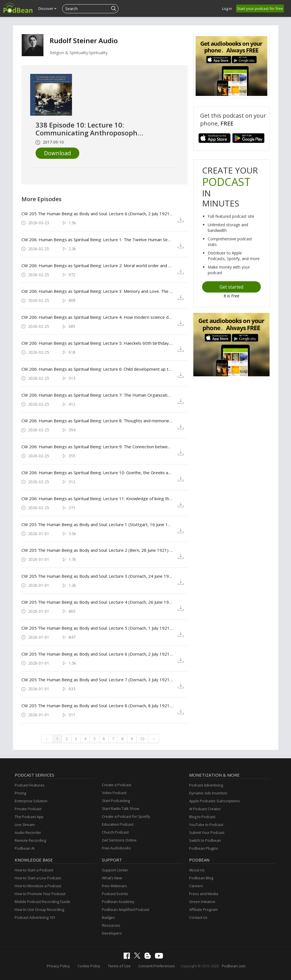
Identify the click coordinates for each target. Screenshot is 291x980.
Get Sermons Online (119, 840)
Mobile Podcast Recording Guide (42, 902)
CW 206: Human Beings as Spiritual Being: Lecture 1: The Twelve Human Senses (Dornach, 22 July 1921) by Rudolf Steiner (97, 239)
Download (57, 153)
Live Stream (25, 825)
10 (142, 739)
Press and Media (204, 894)
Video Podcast (114, 793)
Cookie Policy (89, 966)
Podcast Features (30, 785)
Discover (47, 8)
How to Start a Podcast (34, 870)
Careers (196, 886)
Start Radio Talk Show (121, 808)
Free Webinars (114, 886)
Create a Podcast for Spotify (126, 816)
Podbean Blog (201, 878)
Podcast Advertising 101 (35, 917)
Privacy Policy (58, 966)
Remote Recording (30, 840)
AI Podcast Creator (205, 809)
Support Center (115, 870)
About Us (197, 870)
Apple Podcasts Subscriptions (215, 801)
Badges (108, 917)
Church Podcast (115, 832)
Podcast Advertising (206, 785)
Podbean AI (25, 848)
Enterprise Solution (31, 801)
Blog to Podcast (202, 817)
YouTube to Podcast (206, 825)
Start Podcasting (116, 801)
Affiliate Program (203, 909)
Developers (112, 933)
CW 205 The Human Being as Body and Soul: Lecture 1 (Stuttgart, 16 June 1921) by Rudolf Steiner (97, 524)
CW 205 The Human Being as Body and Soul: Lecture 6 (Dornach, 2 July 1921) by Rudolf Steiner (97, 214)
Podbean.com (234, 966)
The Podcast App (29, 817)
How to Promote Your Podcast (40, 894)
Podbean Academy (118, 902)
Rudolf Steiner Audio (84, 40)
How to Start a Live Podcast (38, 878)
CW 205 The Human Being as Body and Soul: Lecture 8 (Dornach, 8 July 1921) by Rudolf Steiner (97, 706)
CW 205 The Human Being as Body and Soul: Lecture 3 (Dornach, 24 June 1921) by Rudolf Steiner (97, 576)
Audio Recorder (28, 832)
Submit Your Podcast (207, 832)
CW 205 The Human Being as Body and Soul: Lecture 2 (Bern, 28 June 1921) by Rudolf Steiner (97, 550)
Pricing (20, 793)
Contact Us (198, 917)
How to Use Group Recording (39, 909)
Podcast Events (115, 894)
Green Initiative (202, 902)
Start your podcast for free (260, 8)
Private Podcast (28, 809)
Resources (111, 925)
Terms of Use (119, 966)
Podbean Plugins (204, 848)
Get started (231, 287)
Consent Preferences (157, 966)
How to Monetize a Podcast (38, 886)
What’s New (112, 878)
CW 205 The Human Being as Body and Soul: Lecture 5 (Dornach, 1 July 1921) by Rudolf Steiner (97, 628)
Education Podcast (118, 824)
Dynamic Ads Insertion (208, 793)
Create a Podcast (117, 785)
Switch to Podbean (205, 840)
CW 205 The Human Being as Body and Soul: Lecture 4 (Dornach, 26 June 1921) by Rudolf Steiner (97, 602)
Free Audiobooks (116, 848)
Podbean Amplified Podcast (126, 909)
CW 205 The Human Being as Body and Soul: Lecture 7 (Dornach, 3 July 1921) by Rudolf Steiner (97, 680)
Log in (227, 8)
